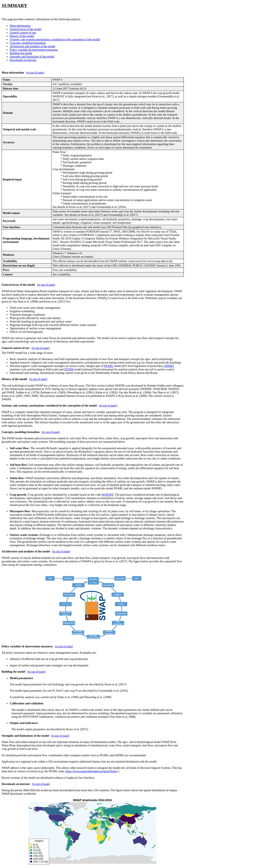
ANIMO (169, 366)
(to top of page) (35, 73)
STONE (69, 369)
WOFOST (107, 495)
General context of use (23, 33)
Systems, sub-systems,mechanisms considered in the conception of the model (55, 39)
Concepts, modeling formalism (28, 43)
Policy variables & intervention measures (34, 50)
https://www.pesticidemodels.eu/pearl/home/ (91, 771)
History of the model (22, 36)
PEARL (109, 366)
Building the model (21, 53)
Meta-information (20, 26)
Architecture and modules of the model (32, 46)
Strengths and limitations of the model (32, 57)
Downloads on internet (23, 60)
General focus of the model (26, 29)
